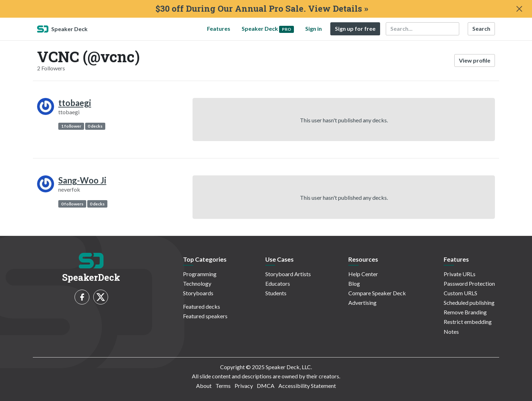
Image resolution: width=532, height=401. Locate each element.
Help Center (363, 274)
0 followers (72, 204)
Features (219, 28)
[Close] (519, 9)
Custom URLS (460, 293)
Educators (278, 283)
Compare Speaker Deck (377, 293)
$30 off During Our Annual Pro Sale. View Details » (262, 9)
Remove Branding (465, 312)
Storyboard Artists (288, 274)
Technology (197, 283)
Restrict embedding (468, 322)
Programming (200, 274)
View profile (475, 60)
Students (276, 293)
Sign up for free (355, 28)
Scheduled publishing (469, 303)
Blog (354, 283)
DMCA (266, 386)
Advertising (362, 303)
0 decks (95, 126)
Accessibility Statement (307, 386)
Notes (451, 332)
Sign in (314, 28)
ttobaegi (75, 103)
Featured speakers (205, 316)
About (204, 386)
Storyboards (198, 293)
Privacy (244, 386)
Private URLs (460, 274)
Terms (223, 386)
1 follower (71, 126)
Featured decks (202, 306)
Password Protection (469, 283)
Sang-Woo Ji (82, 180)
